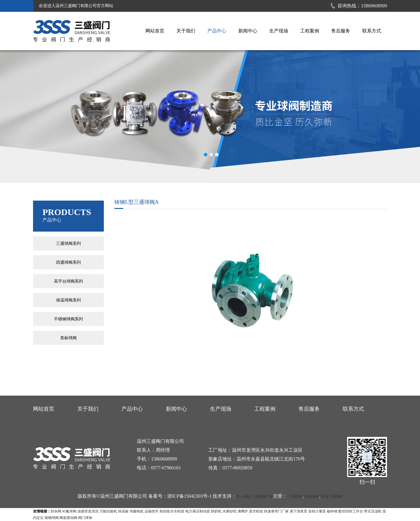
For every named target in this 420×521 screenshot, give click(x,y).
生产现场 (279, 31)
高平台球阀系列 (68, 281)
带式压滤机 (373, 511)
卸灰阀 (56, 511)
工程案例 (310, 31)
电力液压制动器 (198, 511)
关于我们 (186, 31)
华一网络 (243, 497)
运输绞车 (152, 511)
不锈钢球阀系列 (68, 319)
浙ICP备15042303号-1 (189, 496)
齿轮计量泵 (317, 511)
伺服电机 (137, 511)
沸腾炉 (243, 511)
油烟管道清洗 (88, 511)
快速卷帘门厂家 (276, 511)
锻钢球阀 (52, 518)
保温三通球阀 (332, 497)
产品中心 (217, 31)
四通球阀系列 (68, 262)
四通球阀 (312, 497)
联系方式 (372, 31)
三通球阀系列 (68, 243)
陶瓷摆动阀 (68, 518)
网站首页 (155, 31)
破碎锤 (332, 511)
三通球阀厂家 (262, 497)
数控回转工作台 (351, 511)
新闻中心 (248, 31)
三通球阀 (295, 497)
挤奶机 (216, 511)
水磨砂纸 (229, 511)
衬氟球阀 (69, 511)
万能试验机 (108, 511)
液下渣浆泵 (298, 511)
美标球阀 (68, 338)
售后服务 (341, 31)
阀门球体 (85, 518)
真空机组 (256, 511)
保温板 (123, 511)
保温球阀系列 (68, 300)
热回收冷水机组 (172, 511)
